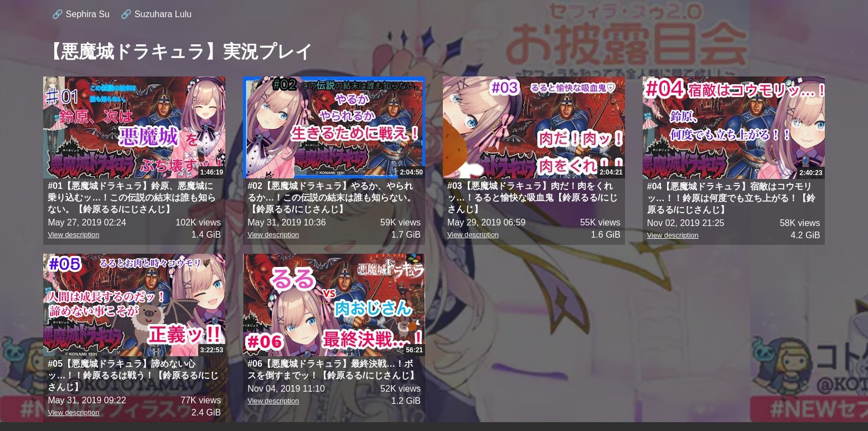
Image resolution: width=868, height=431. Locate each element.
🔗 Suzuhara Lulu (156, 14)
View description (73, 235)
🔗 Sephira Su (81, 14)
